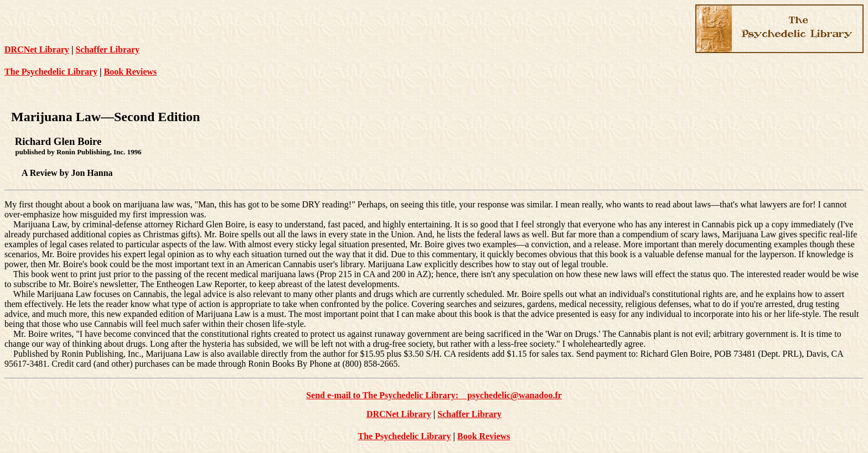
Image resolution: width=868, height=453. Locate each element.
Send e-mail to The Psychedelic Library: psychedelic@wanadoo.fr (434, 395)
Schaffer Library (107, 50)
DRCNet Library (37, 50)
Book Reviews (131, 72)
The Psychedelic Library (51, 72)
